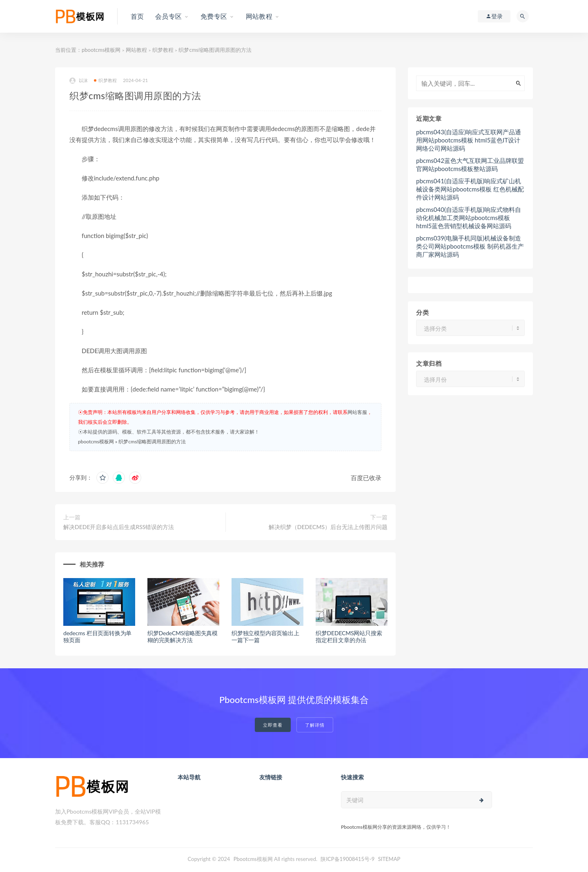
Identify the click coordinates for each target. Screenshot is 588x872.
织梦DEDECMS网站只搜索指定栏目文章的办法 (349, 636)
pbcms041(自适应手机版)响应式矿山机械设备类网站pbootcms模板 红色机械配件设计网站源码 (470, 189)
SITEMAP (389, 859)
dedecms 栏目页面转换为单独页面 (97, 636)
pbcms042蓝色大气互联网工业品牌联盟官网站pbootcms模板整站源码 (470, 165)
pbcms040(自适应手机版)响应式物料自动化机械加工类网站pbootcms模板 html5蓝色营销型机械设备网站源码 (469, 218)
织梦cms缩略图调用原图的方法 (152, 442)
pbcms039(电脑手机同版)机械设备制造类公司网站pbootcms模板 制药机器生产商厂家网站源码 (470, 246)
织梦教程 (163, 50)
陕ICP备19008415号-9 (347, 859)
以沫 (79, 81)
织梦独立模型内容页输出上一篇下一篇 (265, 636)
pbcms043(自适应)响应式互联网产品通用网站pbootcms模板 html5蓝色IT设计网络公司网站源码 (469, 140)
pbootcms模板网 (101, 50)
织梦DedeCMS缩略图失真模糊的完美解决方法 (183, 636)
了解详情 (315, 725)
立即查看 (273, 725)
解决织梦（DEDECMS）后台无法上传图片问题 (328, 527)
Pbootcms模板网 (253, 859)
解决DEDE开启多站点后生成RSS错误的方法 (119, 527)
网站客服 (357, 412)
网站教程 (136, 50)
